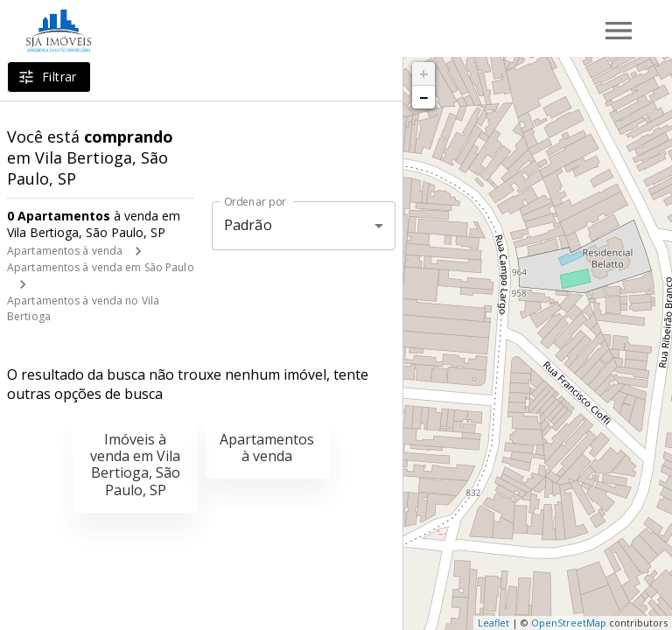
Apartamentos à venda (65, 251)
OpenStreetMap (569, 623)
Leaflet (493, 623)
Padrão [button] (248, 225)
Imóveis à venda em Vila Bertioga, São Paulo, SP (135, 465)
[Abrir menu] (619, 31)
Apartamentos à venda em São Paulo (101, 267)
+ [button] (424, 73)
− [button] (423, 97)
